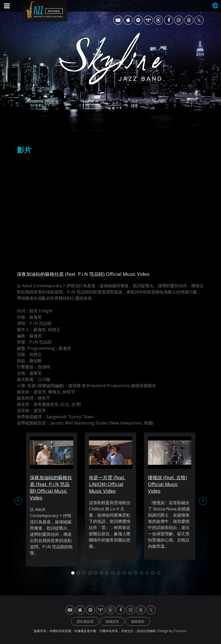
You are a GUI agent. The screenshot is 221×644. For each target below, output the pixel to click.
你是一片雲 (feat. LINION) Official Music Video (107, 484)
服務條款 (138, 621)
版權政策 (112, 621)
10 (124, 573)
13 (141, 573)
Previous (18, 501)
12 (136, 573)
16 (159, 573)
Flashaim (180, 631)
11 (130, 573)
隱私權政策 (85, 621)
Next (203, 501)
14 (147, 573)
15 (153, 573)
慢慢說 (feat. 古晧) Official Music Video (167, 484)
